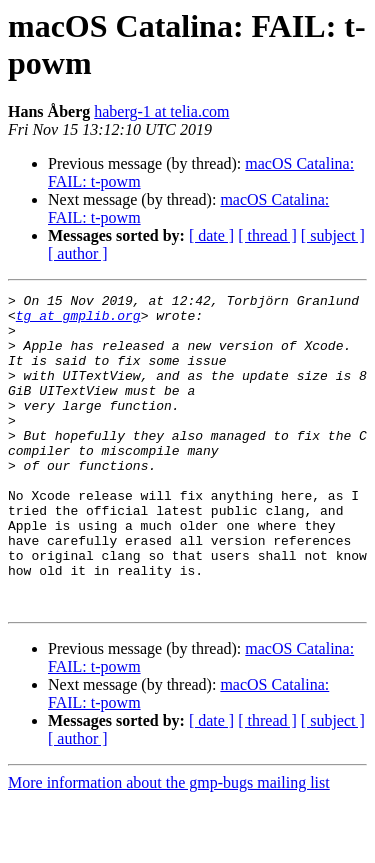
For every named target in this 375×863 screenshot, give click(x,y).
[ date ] (211, 235)
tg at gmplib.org (78, 321)
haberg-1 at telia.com (161, 111)
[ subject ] (333, 235)
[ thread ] (267, 235)
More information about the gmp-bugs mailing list (169, 845)
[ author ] (78, 253)
